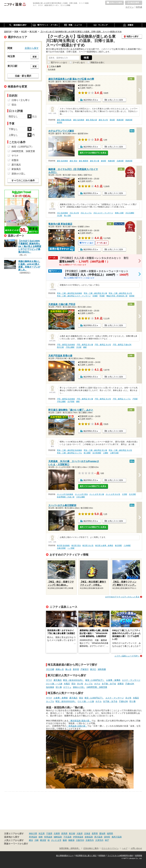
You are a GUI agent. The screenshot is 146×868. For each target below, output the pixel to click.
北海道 (87, 833)
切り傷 (59, 687)
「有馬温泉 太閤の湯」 (77, 726)
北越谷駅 (120, 161)
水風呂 (67, 684)
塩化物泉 (50, 687)
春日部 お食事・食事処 (104, 545)
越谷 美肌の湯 (91, 120)
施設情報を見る (90, 100)
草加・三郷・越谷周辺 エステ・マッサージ (74, 296)
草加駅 (102, 296)
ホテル (97, 684)
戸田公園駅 (70, 347)
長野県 (95, 833)
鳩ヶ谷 (68, 669)
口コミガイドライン (110, 848)
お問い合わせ (136, 848)
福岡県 (110, 833)
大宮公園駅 (81, 497)
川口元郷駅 (130, 213)
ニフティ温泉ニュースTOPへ (127, 656)
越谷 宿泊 (73, 161)
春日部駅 (118, 545)
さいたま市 (56, 840)
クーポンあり (79, 62)
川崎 (36, 840)
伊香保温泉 (78, 837)
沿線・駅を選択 (23, 76)
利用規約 (102, 856)
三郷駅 (106, 453)
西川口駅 (60, 347)
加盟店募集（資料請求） (70, 848)
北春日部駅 (61, 548)
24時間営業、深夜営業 (97, 687)
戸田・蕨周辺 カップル (122, 399)
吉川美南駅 (97, 453)
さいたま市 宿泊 (81, 494)
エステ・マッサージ (131, 680)
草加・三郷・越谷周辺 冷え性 (120, 293)
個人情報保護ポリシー (65, 856)
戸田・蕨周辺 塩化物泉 (66, 345)
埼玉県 (42, 833)
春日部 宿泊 (76, 545)
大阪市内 (80, 840)
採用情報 (139, 856)
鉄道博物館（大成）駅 (66, 497)
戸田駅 (135, 399)
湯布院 (107, 837)
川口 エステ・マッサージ (103, 213)
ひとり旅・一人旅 (54, 684)
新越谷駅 (120, 120)
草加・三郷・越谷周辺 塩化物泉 (69, 293)
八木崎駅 (127, 545)
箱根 (41, 837)
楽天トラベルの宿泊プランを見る (93, 153)
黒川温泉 (98, 837)
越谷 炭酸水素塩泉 (64, 120)
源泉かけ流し (79, 687)
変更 (35, 57)
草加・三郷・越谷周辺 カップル (69, 453)
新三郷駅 (87, 453)
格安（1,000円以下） (95, 680)
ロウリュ (67, 687)
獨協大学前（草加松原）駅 (117, 296)
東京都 (72, 833)
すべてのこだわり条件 (23, 180)
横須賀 (43, 840)
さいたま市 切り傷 (97, 494)
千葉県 (49, 833)
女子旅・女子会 (109, 684)
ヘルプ (125, 848)
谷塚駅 (95, 296)
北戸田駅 (71, 402)
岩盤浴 (121, 684)
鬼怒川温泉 (117, 837)
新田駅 (60, 122)
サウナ (49, 680)
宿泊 (73, 684)
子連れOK (130, 684)
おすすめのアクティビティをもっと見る (122, 597)
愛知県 (102, 833)
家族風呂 (16, 169)
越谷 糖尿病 (83, 161)
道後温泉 (89, 837)
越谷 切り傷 (95, 161)
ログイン (130, 7)
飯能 (65, 840)
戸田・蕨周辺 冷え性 (103, 345)
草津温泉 (33, 837)
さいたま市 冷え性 (113, 494)
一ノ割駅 (71, 548)
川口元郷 (50, 669)
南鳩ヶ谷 (60, 669)
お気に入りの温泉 (114, 3)
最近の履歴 (134, 3)
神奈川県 (33, 833)
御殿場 (71, 840)
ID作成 (139, 7)
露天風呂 (58, 680)
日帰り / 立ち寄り (21, 100)
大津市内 (99, 840)
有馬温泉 (48, 837)
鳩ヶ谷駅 (67, 216)
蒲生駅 (112, 120)
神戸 (107, 840)
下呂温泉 (67, 837)
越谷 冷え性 (103, 120)
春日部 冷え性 (88, 545)
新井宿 (76, 669)
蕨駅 (85, 347)
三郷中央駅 (114, 453)
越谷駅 (104, 161)
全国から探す (32, 48)
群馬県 (64, 833)
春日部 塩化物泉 (63, 545)
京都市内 (90, 840)
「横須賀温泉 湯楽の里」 (80, 721)
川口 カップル (86, 213)
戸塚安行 (85, 669)
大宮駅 (125, 494)
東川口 (93, 669)
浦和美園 (102, 669)
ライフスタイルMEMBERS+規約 (120, 856)
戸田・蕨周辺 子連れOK (122, 345)
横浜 (31, 840)
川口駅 (60, 216)
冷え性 (80, 684)
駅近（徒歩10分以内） (74, 680)
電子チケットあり (59, 62)
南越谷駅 (129, 120)
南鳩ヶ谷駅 (119, 213)
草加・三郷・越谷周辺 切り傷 (95, 293)
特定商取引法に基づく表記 (86, 856)
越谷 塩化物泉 (79, 120)
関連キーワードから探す (16, 844)
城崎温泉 (58, 837)
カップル (89, 684)
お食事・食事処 (113, 680)
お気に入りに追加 (115, 100)
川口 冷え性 (74, 213)
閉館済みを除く (98, 62)
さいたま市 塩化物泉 (65, 494)
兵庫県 (57, 833)
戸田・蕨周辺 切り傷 (85, 345)
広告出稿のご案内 (91, 848)
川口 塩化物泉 (62, 213)
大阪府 (80, 833)
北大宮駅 (132, 494)
